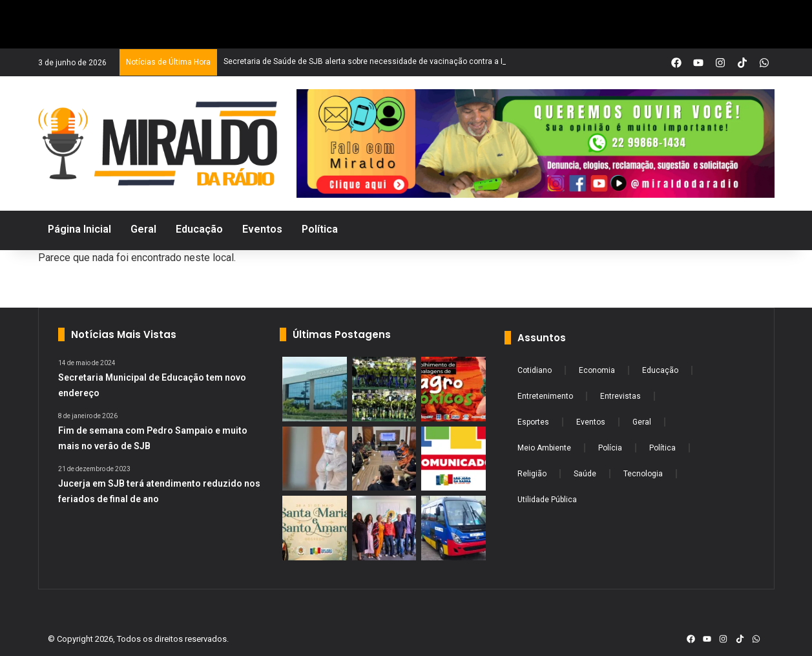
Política (662, 448)
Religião (532, 474)
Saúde (585, 474)
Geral (642, 422)
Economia (597, 370)
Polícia (610, 448)
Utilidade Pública (547, 500)
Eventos (591, 422)
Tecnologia (643, 474)
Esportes (533, 422)
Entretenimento (545, 396)
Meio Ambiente (544, 448)
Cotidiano (535, 370)
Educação (660, 370)
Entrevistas (620, 396)
